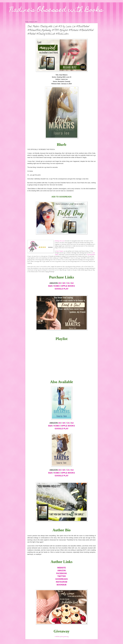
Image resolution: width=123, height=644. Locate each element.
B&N (50, 286)
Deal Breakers (91, 255)
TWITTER (62, 576)
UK (64, 283)
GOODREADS (62, 579)
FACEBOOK (61, 573)
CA (68, 283)
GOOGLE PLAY (62, 289)
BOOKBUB (62, 585)
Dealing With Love (60, 241)
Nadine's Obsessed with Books (56, 10)
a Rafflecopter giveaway (62, 637)
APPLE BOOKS (68, 286)
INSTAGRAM (62, 582)
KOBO (57, 286)
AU (72, 283)
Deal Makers (60, 251)
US (60, 283)
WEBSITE (62, 568)
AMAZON (62, 571)
